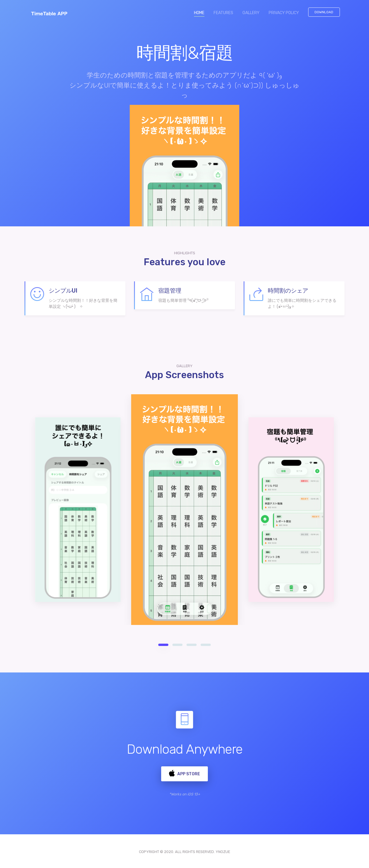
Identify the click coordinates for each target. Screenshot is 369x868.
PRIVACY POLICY (284, 13)
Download (324, 12)
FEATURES (223, 13)
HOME (202, 13)
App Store (184, 773)
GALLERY (251, 13)
